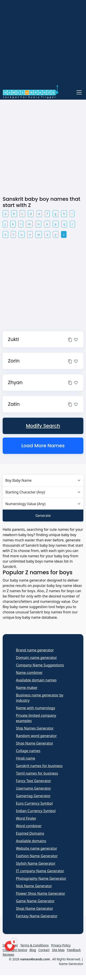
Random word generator (36, 736)
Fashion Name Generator (37, 856)
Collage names (28, 751)
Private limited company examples (36, 718)
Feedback (74, 950)
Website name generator (36, 848)
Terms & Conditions (35, 945)
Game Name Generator (35, 901)
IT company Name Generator (40, 871)
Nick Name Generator (34, 886)
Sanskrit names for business (39, 766)
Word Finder (26, 818)
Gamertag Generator (33, 796)
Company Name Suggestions (40, 665)
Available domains (31, 841)
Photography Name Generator (41, 878)
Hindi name (26, 758)
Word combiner (29, 826)
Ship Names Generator (35, 728)
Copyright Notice (15, 950)
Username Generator (33, 788)
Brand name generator (35, 650)
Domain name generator (36, 658)
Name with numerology (35, 708)
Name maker (27, 688)
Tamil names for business (37, 773)
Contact (44, 950)
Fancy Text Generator (33, 781)
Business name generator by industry (40, 698)
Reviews (8, 954)
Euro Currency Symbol (34, 803)
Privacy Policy (61, 945)
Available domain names (36, 680)
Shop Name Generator (35, 743)
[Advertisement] (41, 43)
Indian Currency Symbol (36, 811)
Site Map (58, 950)
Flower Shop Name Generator (41, 893)
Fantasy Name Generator (37, 916)
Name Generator (71, 964)
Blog (33, 950)
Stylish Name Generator (36, 863)
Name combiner (29, 673)
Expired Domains (30, 833)
